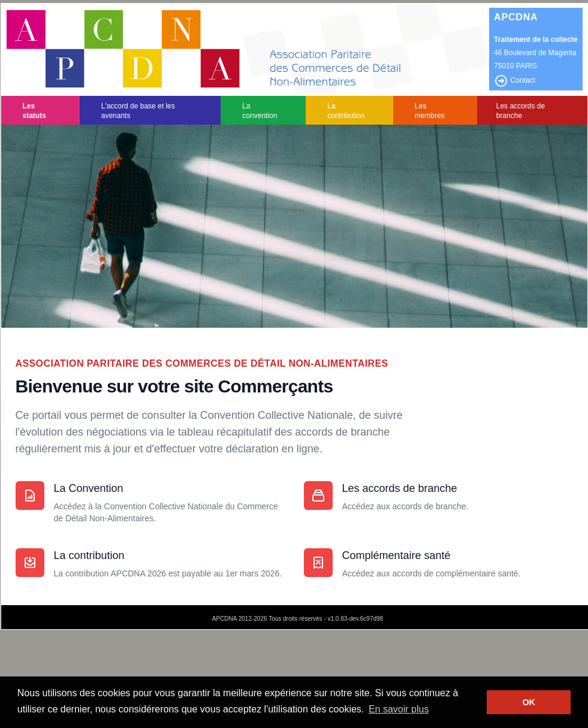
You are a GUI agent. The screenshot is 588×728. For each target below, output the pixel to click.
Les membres (430, 111)
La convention (260, 111)
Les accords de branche (521, 111)
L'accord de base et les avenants (138, 111)
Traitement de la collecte (536, 40)
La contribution (346, 111)
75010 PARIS (515, 66)
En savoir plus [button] (399, 709)
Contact (515, 80)
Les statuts (34, 111)
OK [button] (529, 702)
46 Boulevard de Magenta (535, 53)
